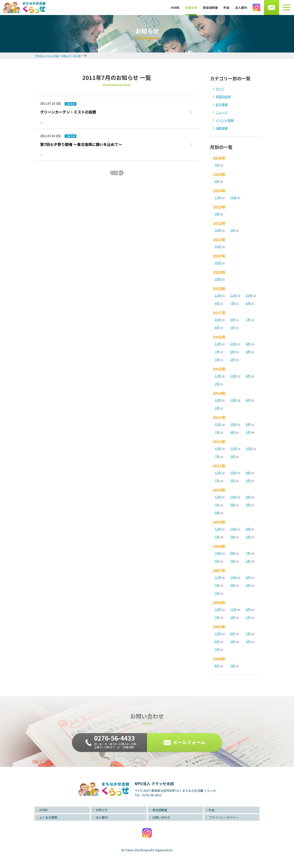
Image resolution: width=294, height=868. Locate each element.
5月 (233, 230)
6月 (248, 303)
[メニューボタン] (286, 8)
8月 (248, 424)
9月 (217, 303)
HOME (175, 8)
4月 (217, 165)
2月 (233, 360)
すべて (220, 89)
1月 (248, 617)
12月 (218, 295)
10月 (233, 197)
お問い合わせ (161, 817)
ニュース (222, 112)
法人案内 (241, 8)
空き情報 (222, 104)
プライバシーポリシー (224, 817)
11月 (218, 197)
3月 (217, 214)
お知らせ (191, 8)
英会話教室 (210, 8)
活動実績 (222, 128)
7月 (233, 303)
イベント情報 (225, 120)
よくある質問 (48, 817)
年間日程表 (223, 97)
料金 (226, 8)
